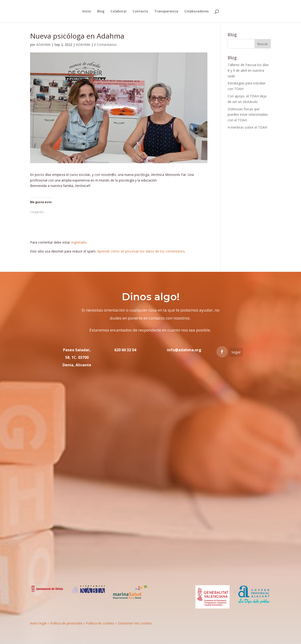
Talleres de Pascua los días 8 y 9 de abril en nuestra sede (248, 70)
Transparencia (166, 12)
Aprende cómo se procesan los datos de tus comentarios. (141, 251)
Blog (101, 12)
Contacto (140, 12)
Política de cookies (100, 623)
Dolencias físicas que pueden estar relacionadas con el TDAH (248, 115)
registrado (79, 242)
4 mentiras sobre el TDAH (247, 127)
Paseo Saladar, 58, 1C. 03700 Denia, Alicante (77, 357)
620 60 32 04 (125, 350)
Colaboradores (196, 12)
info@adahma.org (184, 350)
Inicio (87, 12)
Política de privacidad (66, 623)
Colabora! (119, 12)
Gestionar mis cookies (135, 623)
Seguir (236, 352)
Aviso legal (38, 623)
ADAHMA (43, 45)
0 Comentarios (105, 45)
